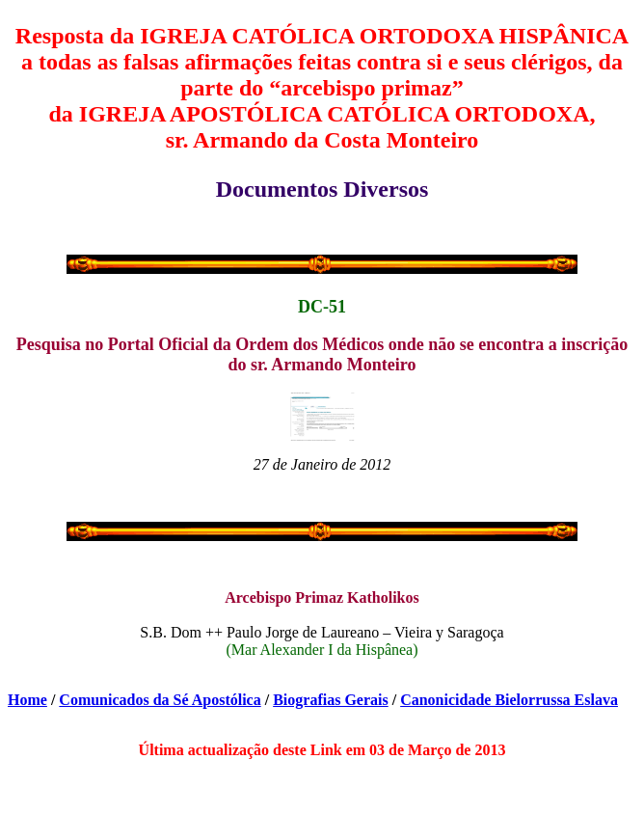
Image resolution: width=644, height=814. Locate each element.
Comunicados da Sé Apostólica (160, 700)
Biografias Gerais (331, 700)
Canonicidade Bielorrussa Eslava (509, 700)
